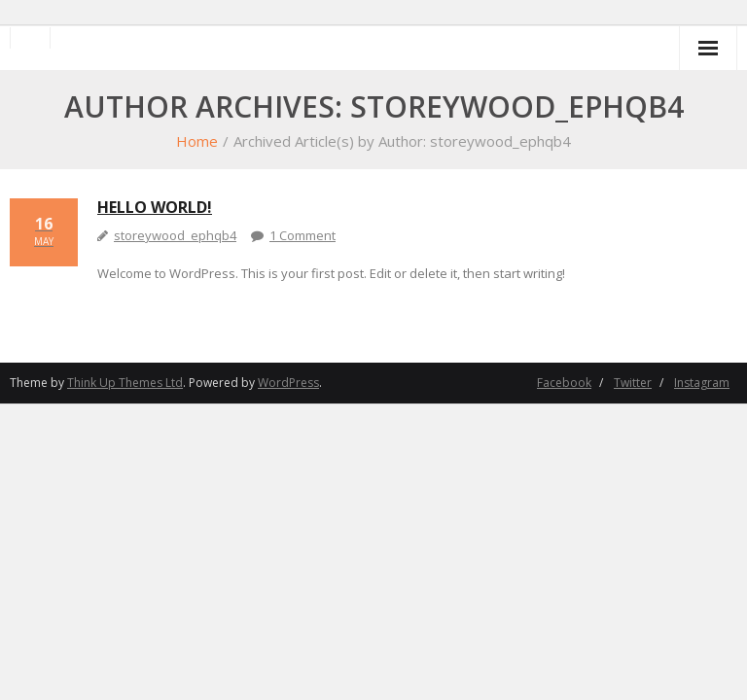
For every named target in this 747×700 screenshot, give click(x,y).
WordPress (288, 383)
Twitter (633, 383)
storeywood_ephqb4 (175, 235)
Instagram (702, 383)
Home (197, 141)
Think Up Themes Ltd (125, 383)
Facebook (564, 383)
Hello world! (155, 207)
